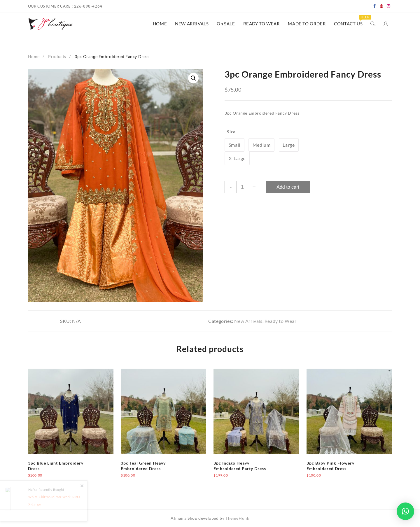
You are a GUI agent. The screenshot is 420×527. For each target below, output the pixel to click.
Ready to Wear (281, 321)
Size (231, 132)
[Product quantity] (242, 187)
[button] (405, 511)
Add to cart (288, 187)
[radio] (235, 145)
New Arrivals (248, 321)
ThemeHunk (237, 518)
